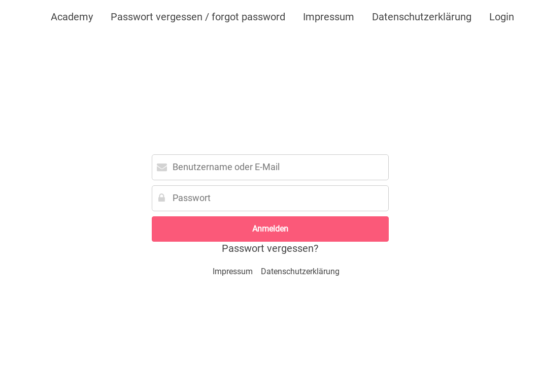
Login (502, 17)
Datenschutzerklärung (422, 17)
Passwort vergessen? (270, 248)
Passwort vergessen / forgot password (198, 17)
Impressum (329, 17)
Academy (72, 17)
